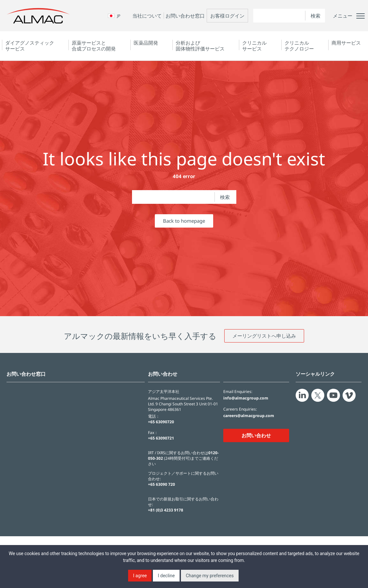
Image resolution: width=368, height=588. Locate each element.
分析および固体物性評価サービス (200, 46)
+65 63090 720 (162, 484)
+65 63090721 (161, 438)
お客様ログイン (227, 16)
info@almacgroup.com (246, 398)
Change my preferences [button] (210, 576)
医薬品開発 (146, 43)
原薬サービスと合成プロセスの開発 (94, 46)
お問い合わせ (256, 435)
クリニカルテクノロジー (299, 46)
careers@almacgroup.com (249, 416)
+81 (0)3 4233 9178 (166, 510)
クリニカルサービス (254, 46)
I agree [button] (140, 576)
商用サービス (346, 43)
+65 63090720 (161, 422)
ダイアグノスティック (30, 46)
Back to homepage (184, 221)
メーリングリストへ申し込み (264, 336)
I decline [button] (166, 576)
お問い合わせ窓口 (185, 16)
